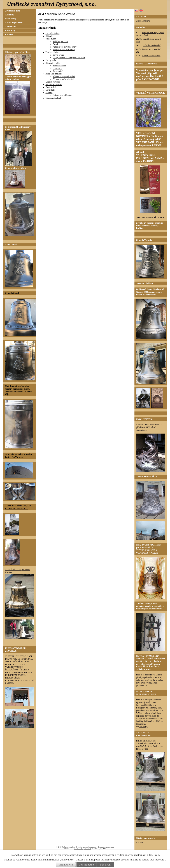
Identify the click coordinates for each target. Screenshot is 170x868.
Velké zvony (51, 39)
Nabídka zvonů (59, 66)
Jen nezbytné (87, 865)
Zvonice (56, 44)
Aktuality (50, 36)
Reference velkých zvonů (64, 50)
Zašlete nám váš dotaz (62, 95)
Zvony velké (51, 60)
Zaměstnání (51, 87)
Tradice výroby (52, 52)
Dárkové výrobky (53, 63)
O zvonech (57, 68)
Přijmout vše (66, 865)
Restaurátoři (58, 71)
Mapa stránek (109, 847)
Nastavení (106, 865)
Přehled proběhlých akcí (63, 79)
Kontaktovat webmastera (96, 847)
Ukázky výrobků (53, 82)
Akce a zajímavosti (54, 74)
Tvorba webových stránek (83, 849)
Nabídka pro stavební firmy (65, 47)
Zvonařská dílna (53, 33)
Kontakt (49, 93)
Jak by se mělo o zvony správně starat (69, 58)
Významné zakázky (54, 98)
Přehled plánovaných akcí (64, 76)
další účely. (154, 855)
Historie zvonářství (54, 85)
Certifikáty (50, 90)
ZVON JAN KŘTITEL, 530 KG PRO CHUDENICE (18, 507)
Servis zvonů (58, 55)
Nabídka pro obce (60, 41)
